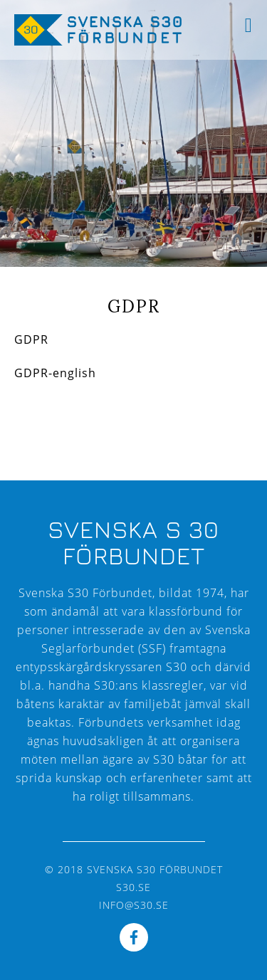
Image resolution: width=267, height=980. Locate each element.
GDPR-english (55, 373)
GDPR (31, 339)
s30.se (133, 887)
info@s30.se (134, 905)
